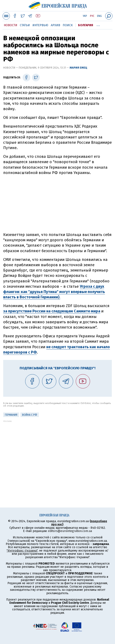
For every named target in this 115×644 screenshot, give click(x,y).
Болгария (86, 25)
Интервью (40, 25)
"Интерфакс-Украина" (22, 551)
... (98, 24)
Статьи (25, 25)
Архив (55, 25)
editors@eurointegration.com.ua (70, 531)
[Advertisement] (58, 204)
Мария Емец (78, 68)
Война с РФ (30, 415)
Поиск (68, 25)
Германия (11, 415)
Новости (11, 25)
